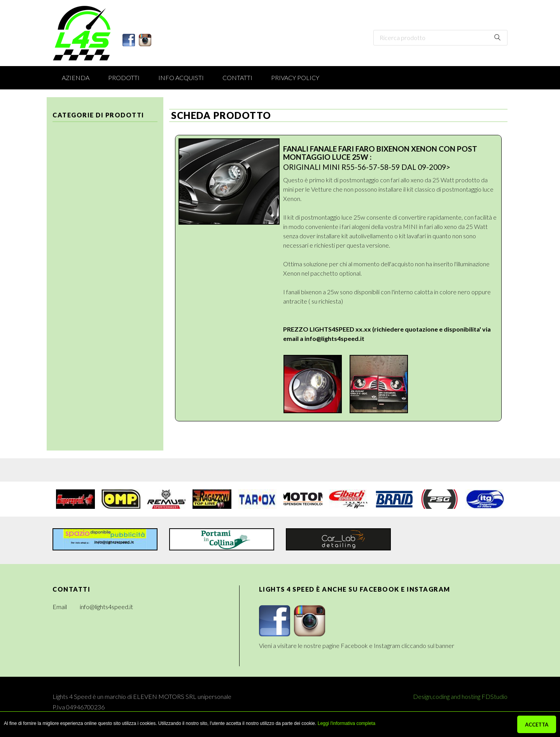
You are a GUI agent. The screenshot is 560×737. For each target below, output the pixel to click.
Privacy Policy (295, 78)
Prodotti (124, 78)
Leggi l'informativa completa (346, 723)
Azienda (76, 78)
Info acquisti (181, 78)
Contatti (237, 78)
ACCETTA (537, 725)
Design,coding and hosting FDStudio (460, 696)
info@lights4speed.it (334, 338)
